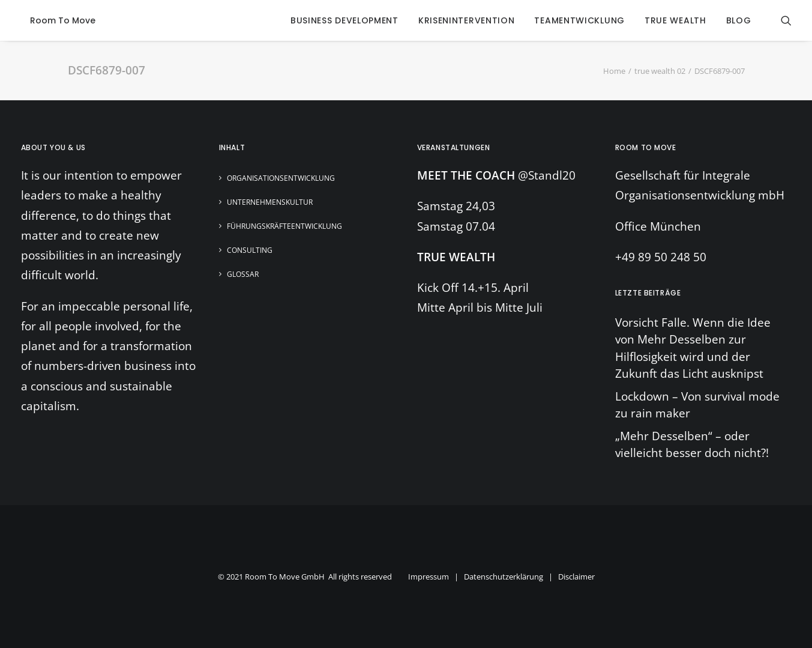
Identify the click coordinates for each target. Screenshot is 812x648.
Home (614, 71)
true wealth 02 (660, 71)
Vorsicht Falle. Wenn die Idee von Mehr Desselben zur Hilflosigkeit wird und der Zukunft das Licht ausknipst (693, 348)
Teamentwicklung (579, 20)
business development (344, 20)
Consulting (250, 250)
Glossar (243, 274)
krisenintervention (467, 20)
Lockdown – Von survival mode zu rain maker (697, 405)
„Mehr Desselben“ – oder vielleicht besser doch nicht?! (692, 445)
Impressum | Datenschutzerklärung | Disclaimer (501, 577)
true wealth (675, 20)
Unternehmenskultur (270, 202)
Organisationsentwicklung (281, 178)
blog (739, 20)
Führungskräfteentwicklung (284, 226)
